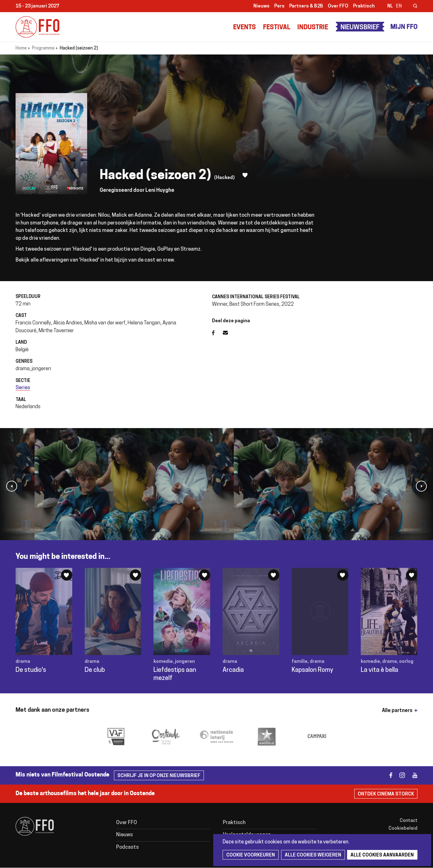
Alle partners (397, 711)
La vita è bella (379, 670)
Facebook (217, 333)
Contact (409, 821)
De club (95, 670)
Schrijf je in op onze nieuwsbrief (159, 776)
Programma (43, 48)
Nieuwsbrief (360, 28)
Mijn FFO (404, 27)
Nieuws (261, 6)
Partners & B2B (306, 6)
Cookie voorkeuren (250, 855)
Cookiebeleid (403, 829)
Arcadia (233, 670)
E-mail (229, 333)
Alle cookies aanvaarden (381, 855)
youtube (412, 775)
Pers (279, 6)
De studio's (31, 670)
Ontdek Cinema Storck (386, 794)
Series (23, 388)
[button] (12, 486)
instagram (400, 775)
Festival (277, 28)
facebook (387, 775)
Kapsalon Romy (312, 670)
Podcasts (127, 847)
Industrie (313, 28)
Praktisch (364, 6)
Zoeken (411, 7)
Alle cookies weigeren (312, 855)
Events (245, 28)
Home (21, 48)
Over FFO (338, 6)
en (399, 6)
